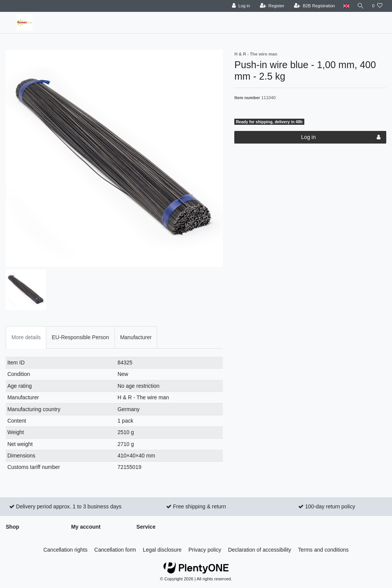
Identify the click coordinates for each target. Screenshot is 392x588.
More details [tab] (26, 337)
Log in (341, 137)
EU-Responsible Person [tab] (80, 337)
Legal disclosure (162, 550)
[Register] (271, 6)
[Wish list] (377, 6)
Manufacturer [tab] (136, 337)
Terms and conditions (323, 550)
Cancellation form (115, 550)
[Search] (360, 6)
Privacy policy (205, 550)
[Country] (345, 6)
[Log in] (240, 6)
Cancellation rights (65, 550)
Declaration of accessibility (260, 550)
